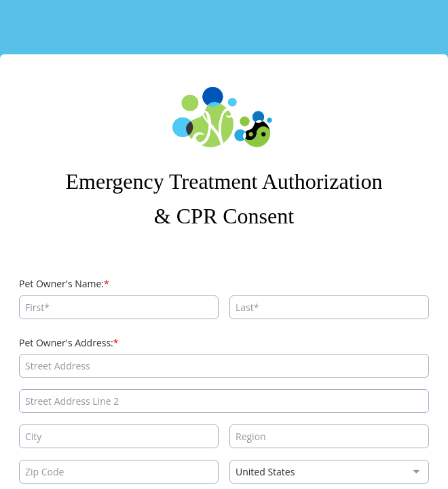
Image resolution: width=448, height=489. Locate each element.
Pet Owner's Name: (61, 284)
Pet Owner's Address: (66, 343)
